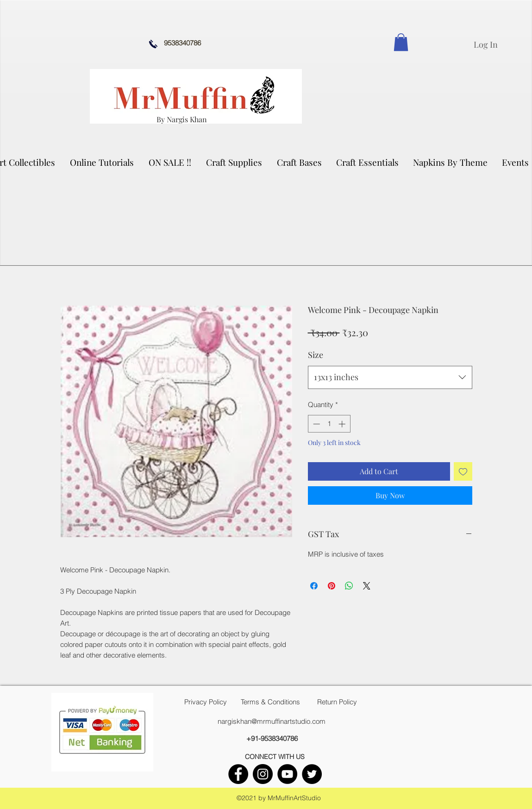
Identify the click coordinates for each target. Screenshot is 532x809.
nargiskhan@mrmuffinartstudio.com (272, 721)
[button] (235, 162)
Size (316, 355)
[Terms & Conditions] (270, 702)
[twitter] (312, 774)
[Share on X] (367, 586)
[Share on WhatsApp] (349, 586)
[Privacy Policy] (206, 702)
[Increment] (343, 424)
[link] (401, 42)
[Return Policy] (337, 702)
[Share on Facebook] (314, 586)
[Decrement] (316, 424)
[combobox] (390, 377)
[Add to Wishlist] (463, 471)
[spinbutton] (329, 424)
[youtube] (287, 774)
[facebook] (238, 774)
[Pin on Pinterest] (332, 586)
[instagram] (263, 774)
